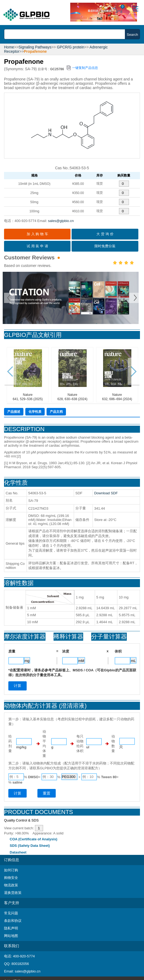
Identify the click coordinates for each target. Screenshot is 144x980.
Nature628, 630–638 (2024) (73, 374)
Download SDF (106, 493)
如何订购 (11, 870)
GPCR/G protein (71, 47)
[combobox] (66, 34)
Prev (9, 298)
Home (9, 47)
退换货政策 (13, 893)
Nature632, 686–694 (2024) (117, 374)
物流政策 (11, 885)
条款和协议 (13, 921)
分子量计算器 (109, 637)
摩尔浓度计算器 (25, 637)
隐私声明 (11, 928)
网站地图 (11, 936)
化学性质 (35, 412)
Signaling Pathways (35, 47)
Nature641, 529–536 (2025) (28, 374)
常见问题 (11, 913)
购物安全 (11, 878)
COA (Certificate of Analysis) (34, 839)
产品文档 (56, 412)
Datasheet (18, 852)
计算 (17, 793)
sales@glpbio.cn (61, 221)
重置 (47, 793)
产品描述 (14, 412)
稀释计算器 (68, 637)
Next (135, 298)
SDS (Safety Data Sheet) (30, 846)
